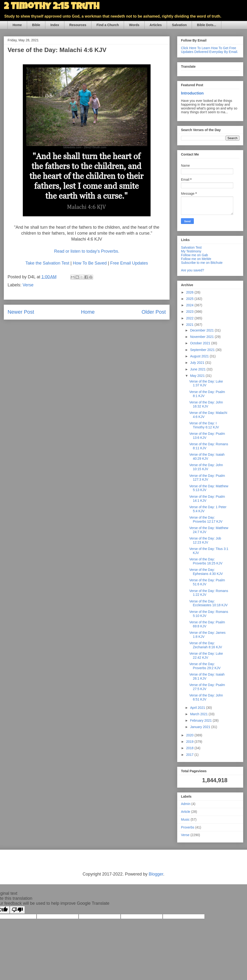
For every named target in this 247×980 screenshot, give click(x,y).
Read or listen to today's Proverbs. (87, 251)
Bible (36, 25)
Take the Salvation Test (47, 263)
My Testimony (191, 251)
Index (55, 25)
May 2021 (198, 376)
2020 (190, 735)
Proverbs (188, 827)
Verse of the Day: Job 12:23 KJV (205, 540)
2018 (190, 748)
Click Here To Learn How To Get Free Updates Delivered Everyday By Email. (209, 50)
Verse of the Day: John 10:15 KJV (206, 467)
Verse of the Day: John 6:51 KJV (206, 697)
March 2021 (199, 714)
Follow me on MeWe (196, 259)
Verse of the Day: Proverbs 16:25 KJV (206, 561)
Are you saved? (192, 270)
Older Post (154, 312)
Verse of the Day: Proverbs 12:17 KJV (206, 519)
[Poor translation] (17, 910)
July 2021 (198, 363)
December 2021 (202, 330)
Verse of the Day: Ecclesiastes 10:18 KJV (208, 603)
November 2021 (202, 337)
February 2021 (201, 720)
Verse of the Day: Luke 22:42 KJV (206, 656)
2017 (190, 755)
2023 (190, 312)
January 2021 (201, 727)
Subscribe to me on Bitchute (202, 263)
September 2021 (203, 350)
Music (185, 819)
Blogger (156, 874)
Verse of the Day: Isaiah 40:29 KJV (207, 457)
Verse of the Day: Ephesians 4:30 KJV (206, 572)
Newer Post (21, 312)
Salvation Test (191, 247)
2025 (190, 299)
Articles (156, 25)
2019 (190, 742)
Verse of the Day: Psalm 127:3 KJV (207, 478)
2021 (190, 325)
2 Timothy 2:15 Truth (52, 7)
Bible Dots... (207, 25)
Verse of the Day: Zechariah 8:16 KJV (206, 645)
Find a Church (108, 25)
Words (134, 25)
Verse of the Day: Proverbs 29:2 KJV (205, 666)
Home (17, 25)
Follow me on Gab (195, 255)
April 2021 (198, 708)
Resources (78, 25)
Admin (186, 804)
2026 (190, 292)
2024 (190, 305)
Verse (28, 285)
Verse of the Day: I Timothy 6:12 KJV (204, 425)
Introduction (192, 93)
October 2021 (201, 343)
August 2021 (200, 356)
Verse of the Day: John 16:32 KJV (206, 404)
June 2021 (198, 369)
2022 (190, 318)
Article (186, 812)
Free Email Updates (129, 263)
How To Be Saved (90, 263)
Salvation (179, 25)
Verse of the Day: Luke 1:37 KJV (206, 383)
